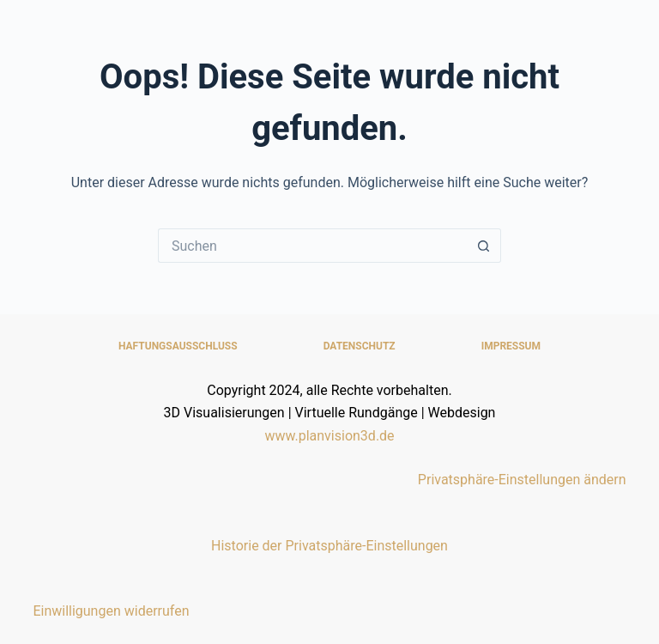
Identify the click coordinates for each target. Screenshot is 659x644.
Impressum (511, 346)
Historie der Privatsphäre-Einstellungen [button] (329, 546)
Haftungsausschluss (178, 346)
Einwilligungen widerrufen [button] (111, 611)
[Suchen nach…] (312, 246)
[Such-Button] (484, 246)
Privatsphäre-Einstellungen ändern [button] (522, 480)
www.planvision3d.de (329, 436)
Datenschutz (360, 346)
